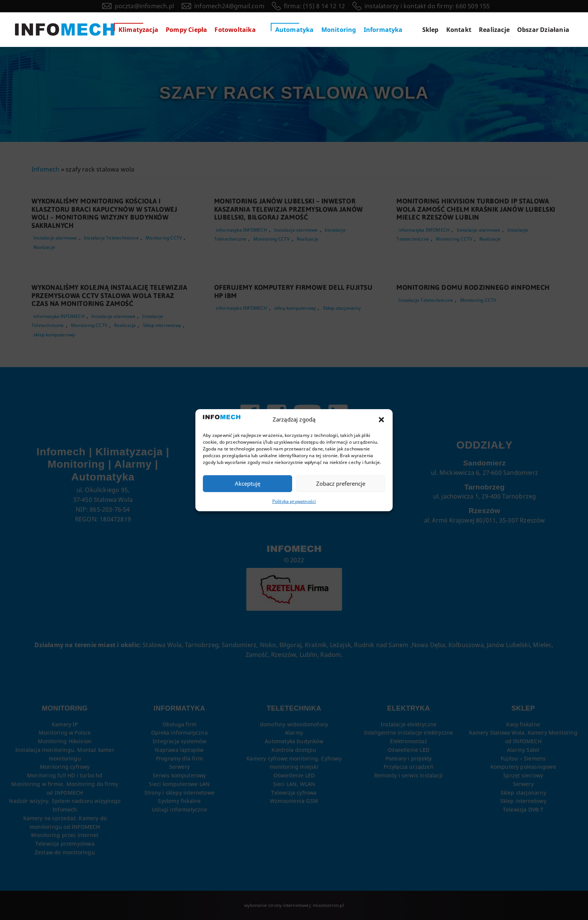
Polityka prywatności (294, 501)
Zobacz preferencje (341, 483)
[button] (381, 420)
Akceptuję (247, 483)
